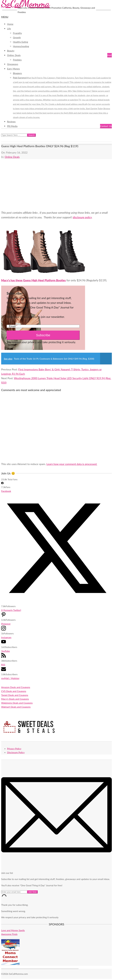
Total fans (12, 479)
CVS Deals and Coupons (14, 691)
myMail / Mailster (10, 678)
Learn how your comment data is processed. (72, 464)
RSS (3, 665)
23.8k (4, 479)
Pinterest (6, 624)
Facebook (6, 491)
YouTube (6, 651)
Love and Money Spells (13, 930)
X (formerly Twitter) (11, 610)
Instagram (6, 637)
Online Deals (12, 157)
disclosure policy (82, 217)
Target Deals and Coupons (15, 695)
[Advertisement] (56, 185)
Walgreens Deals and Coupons (17, 703)
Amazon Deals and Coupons (16, 687)
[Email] (43, 326)
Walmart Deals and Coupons (16, 707)
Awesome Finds (9, 934)
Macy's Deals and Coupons (15, 699)
